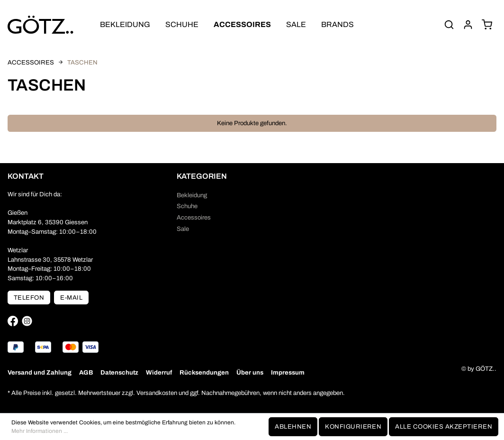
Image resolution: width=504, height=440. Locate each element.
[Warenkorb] (487, 25)
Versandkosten (157, 393)
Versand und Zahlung (40, 372)
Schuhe (187, 206)
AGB (86, 372)
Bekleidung (192, 195)
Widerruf (159, 372)
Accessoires (194, 217)
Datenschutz (119, 372)
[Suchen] (449, 25)
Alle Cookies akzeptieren (444, 426)
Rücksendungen (204, 372)
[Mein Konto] (468, 25)
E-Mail (71, 298)
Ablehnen (293, 426)
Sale (183, 229)
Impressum (288, 372)
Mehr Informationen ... (40, 431)
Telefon (29, 298)
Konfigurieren (353, 426)
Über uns (250, 372)
